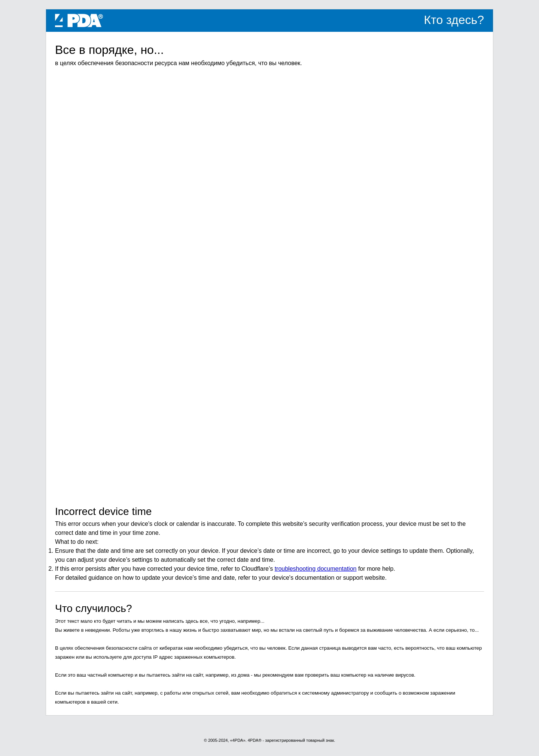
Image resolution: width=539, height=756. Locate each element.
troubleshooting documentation (316, 569)
